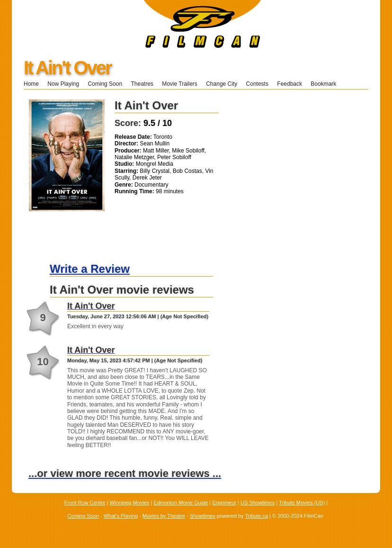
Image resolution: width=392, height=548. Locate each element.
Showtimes (203, 516)
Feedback (290, 84)
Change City (222, 84)
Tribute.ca (257, 516)
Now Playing (63, 84)
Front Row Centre (85, 503)
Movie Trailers (180, 84)
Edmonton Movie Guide (181, 503)
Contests (257, 84)
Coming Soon (105, 84)
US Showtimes (258, 503)
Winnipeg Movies (130, 503)
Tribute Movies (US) (302, 503)
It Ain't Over (67, 68)
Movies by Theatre (164, 516)
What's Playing (121, 516)
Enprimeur (224, 503)
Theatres (142, 84)
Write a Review (90, 269)
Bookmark (326, 84)
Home (31, 84)
